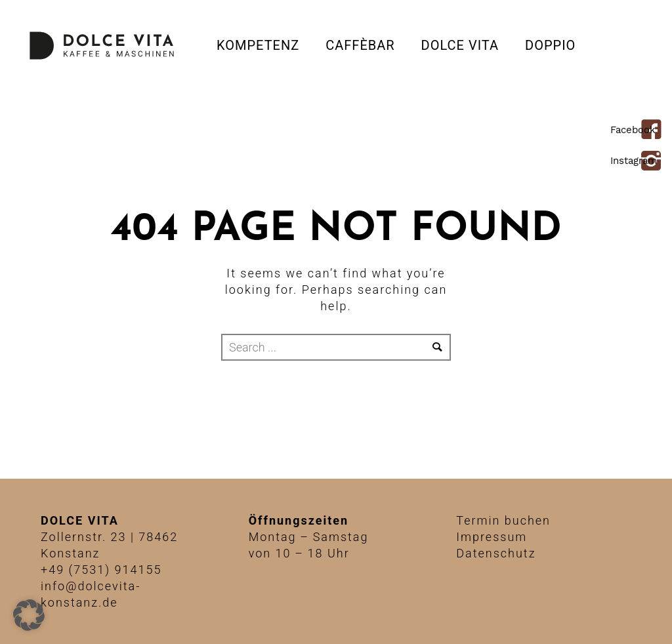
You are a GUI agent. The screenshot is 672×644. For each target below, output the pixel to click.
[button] (29, 615)
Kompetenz (258, 45)
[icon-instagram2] (655, 162)
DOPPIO (550, 45)
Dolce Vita (460, 45)
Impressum (492, 537)
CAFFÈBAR (360, 45)
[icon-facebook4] (655, 131)
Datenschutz (496, 553)
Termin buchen (503, 520)
